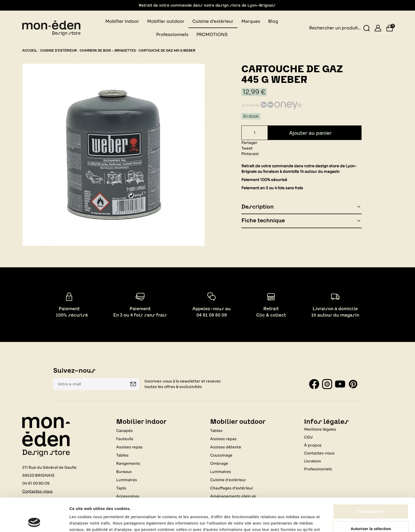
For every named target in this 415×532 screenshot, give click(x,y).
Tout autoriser (371, 480)
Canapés (125, 431)
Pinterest (250, 154)
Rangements (128, 463)
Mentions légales (320, 429)
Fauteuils (125, 439)
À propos (313, 445)
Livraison (313, 461)
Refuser (371, 515)
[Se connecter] (378, 28)
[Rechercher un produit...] (367, 28)
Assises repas (129, 447)
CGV (308, 437)
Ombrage (219, 463)
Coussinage (221, 455)
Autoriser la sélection (371, 497)
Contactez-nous (319, 453)
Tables (122, 455)
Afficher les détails (292, 522)
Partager (249, 143)
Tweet (247, 148)
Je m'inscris (133, 384)
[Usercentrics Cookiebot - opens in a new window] (34, 522)
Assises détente (226, 447)
